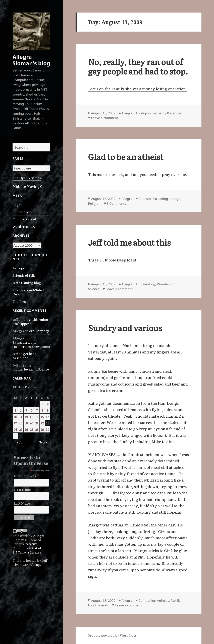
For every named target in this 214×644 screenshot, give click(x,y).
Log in (17, 204)
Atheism (145, 199)
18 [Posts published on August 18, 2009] (21, 423)
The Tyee (20, 301)
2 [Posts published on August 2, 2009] (48, 404)
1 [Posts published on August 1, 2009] (42, 404)
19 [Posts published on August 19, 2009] (26, 423)
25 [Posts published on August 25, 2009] (21, 429)
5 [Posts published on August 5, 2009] (26, 410)
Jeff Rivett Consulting (30, 562)
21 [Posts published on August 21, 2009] (37, 423)
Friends (103, 605)
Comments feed (24, 219)
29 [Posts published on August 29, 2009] (42, 429)
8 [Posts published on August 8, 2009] (42, 410)
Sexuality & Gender (167, 113)
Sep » (43, 442)
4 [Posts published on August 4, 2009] (21, 410)
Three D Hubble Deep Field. (113, 260)
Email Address (26, 475)
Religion (145, 113)
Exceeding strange (167, 199)
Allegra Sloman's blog (31, 60)
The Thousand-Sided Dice (28, 292)
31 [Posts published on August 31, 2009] (15, 436)
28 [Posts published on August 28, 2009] (37, 429)
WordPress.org (24, 226)
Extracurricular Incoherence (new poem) (31, 344)
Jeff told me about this (129, 242)
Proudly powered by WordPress (112, 635)
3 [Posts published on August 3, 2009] (15, 410)
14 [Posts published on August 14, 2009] (37, 417)
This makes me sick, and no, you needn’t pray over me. (138, 174)
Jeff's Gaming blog (27, 283)
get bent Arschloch (24, 356)
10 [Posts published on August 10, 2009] (15, 417)
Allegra (127, 113)
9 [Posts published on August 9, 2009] (48, 410)
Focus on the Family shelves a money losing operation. (138, 89)
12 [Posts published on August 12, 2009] (26, 417)
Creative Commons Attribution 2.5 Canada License (29, 548)
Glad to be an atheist (126, 157)
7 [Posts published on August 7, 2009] (37, 410)
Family (176, 601)
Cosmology (147, 284)
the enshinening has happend (30, 321)
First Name (22, 490)
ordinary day (39, 331)
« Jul (20, 442)
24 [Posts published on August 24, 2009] (15, 429)
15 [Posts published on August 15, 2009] (42, 417)
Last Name (22, 503)
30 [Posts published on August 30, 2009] (48, 429)
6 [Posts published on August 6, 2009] (32, 410)
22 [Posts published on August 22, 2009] (42, 423)
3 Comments (116, 203)
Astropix (19, 268)
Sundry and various (125, 328)
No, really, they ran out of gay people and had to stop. (138, 66)
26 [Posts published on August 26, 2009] (26, 429)
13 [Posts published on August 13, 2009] (32, 417)
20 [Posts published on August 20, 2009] (31, 423)
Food (92, 605)
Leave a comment (105, 118)
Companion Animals (154, 601)
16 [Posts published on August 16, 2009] (48, 417)
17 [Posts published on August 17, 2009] (15, 423)
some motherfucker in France (31, 367)
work (24, 536)
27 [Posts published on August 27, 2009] (32, 429)
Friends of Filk (24, 275)
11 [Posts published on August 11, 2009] (21, 417)
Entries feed (22, 212)
